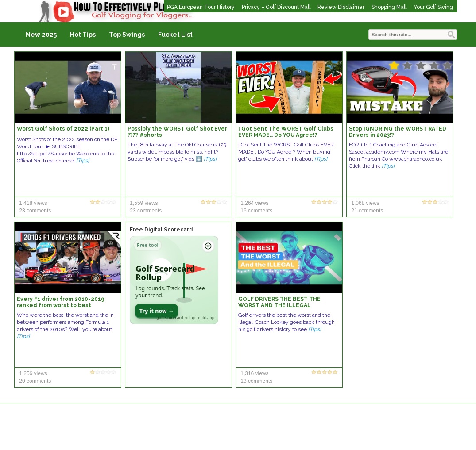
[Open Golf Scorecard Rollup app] (174, 280)
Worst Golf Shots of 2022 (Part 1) (63, 129)
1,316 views (254, 373)
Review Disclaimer (341, 7)
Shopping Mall (389, 7)
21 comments (367, 211)
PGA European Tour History (201, 7)
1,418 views (33, 203)
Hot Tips (83, 35)
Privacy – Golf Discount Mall (276, 7)
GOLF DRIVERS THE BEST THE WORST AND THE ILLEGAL (279, 302)
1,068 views (365, 203)
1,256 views (33, 373)
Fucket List (175, 35)
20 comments (35, 381)
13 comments (256, 381)
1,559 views (144, 203)
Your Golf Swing (433, 7)
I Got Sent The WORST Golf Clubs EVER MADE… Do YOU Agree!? (286, 132)
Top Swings (127, 35)
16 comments (256, 211)
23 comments (35, 211)
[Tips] (83, 161)
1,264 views (254, 203)
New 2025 (41, 35)
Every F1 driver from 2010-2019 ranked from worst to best (61, 302)
